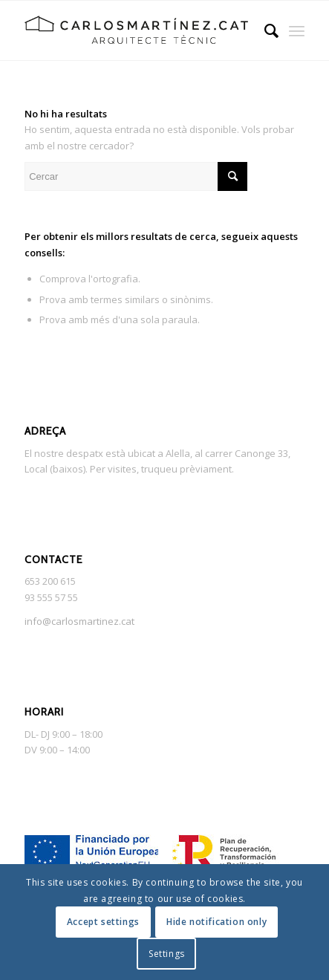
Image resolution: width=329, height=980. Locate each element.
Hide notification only (216, 922)
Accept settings (103, 922)
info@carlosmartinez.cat (79, 621)
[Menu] (297, 30)
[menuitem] (264, 30)
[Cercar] (264, 30)
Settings (167, 954)
